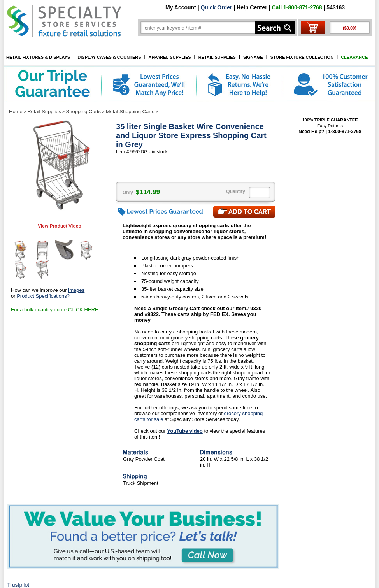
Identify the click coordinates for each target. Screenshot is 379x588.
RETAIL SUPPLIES (217, 57)
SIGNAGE (253, 57)
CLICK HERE (83, 310)
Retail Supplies (44, 111)
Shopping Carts (84, 111)
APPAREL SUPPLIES (170, 57)
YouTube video (185, 431)
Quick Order (216, 7)
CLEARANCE (354, 57)
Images (76, 290)
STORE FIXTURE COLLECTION (302, 57)
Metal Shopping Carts (130, 111)
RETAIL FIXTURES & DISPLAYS (38, 57)
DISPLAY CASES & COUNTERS (109, 57)
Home (16, 111)
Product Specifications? (43, 296)
